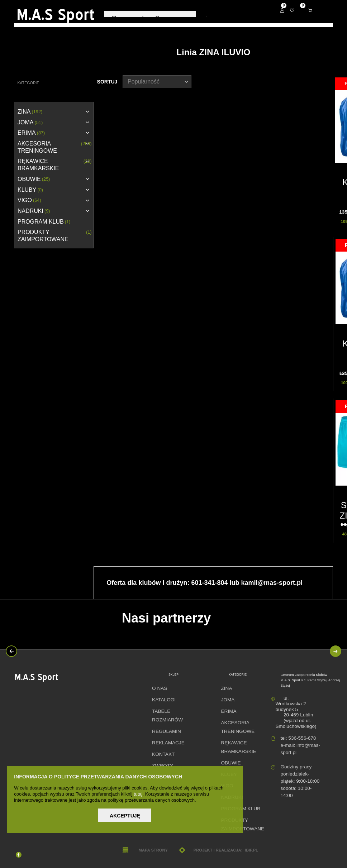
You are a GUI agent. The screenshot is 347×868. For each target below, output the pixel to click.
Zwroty (163, 766)
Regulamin (167, 731)
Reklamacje (168, 743)
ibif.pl (251, 850)
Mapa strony (153, 850)
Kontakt (163, 754)
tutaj (138, 794)
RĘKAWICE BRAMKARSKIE (55, 165)
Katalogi (164, 700)
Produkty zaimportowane (55, 236)
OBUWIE (34, 179)
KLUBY (30, 190)
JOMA (30, 123)
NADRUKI (34, 211)
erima (31, 133)
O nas (160, 688)
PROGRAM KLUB (44, 222)
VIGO (29, 200)
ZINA (30, 112)
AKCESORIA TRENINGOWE (55, 147)
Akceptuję (125, 816)
